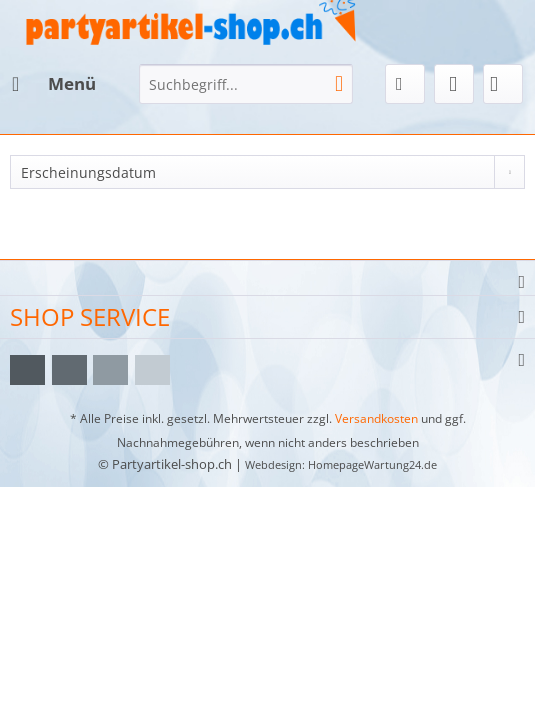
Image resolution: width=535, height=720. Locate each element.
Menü (54, 81)
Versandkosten (376, 418)
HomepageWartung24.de (372, 464)
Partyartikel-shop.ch (172, 464)
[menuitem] (53, 84)
